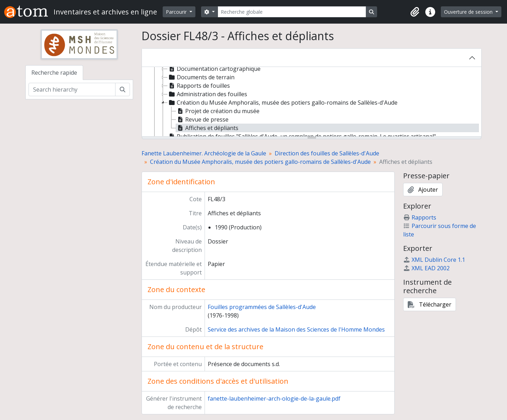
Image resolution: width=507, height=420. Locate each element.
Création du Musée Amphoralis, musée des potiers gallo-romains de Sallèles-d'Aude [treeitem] (283, 103)
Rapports (420, 217)
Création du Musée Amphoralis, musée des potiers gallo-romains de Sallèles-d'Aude (260, 162)
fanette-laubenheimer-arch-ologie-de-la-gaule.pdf (274, 399)
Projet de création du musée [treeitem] (218, 111)
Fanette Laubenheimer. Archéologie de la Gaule (204, 153)
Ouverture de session (469, 12)
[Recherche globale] (292, 12)
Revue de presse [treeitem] (202, 119)
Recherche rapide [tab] (54, 73)
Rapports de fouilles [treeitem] (199, 86)
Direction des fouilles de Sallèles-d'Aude (327, 153)
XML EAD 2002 (426, 268)
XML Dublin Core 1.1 (434, 260)
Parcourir (177, 12)
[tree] (312, 102)
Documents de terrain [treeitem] (201, 77)
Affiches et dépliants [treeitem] (207, 128)
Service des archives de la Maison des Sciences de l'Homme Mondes (296, 329)
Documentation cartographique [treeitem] (214, 69)
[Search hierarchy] (72, 89)
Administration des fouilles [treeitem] (207, 94)
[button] (415, 12)
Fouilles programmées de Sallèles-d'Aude (262, 307)
